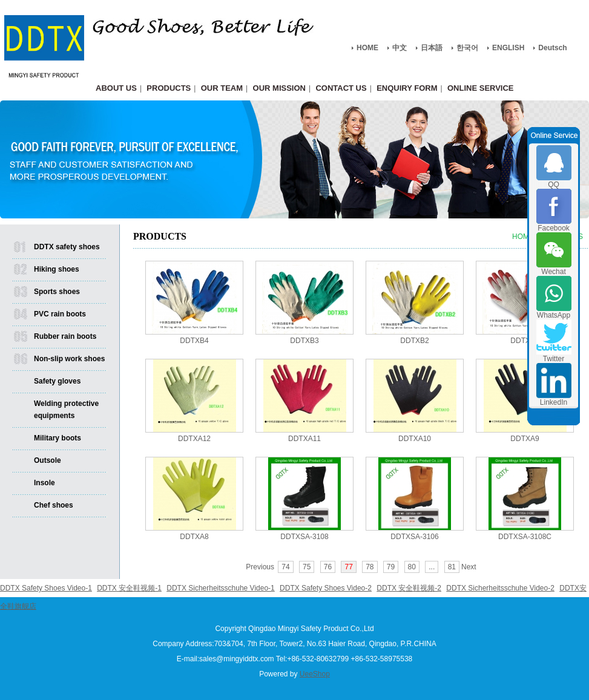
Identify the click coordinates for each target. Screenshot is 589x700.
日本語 (432, 48)
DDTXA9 (525, 439)
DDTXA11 (304, 439)
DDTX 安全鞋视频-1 (129, 588)
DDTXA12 (194, 439)
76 (328, 567)
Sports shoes (57, 292)
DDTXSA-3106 (414, 537)
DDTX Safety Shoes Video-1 (46, 588)
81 (452, 567)
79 (391, 567)
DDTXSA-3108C (525, 537)
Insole (44, 483)
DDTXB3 (304, 341)
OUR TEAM (222, 88)
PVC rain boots (60, 314)
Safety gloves (57, 381)
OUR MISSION (279, 88)
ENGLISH (508, 48)
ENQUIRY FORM (407, 88)
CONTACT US (341, 88)
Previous (260, 567)
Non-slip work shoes (69, 359)
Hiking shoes (57, 269)
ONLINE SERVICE (481, 88)
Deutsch (552, 48)
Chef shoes (54, 505)
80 (412, 567)
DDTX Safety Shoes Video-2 (326, 588)
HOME (367, 48)
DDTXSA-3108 (304, 537)
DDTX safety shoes (67, 247)
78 (370, 567)
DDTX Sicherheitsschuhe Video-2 (500, 588)
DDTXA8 (194, 537)
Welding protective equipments (66, 410)
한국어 (467, 48)
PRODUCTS (169, 88)
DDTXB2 (414, 341)
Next (469, 567)
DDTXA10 (415, 439)
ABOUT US (116, 88)
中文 (400, 48)
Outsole (48, 460)
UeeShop (315, 674)
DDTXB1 (525, 341)
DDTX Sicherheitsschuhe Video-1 (221, 588)
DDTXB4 (194, 341)
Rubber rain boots (65, 336)
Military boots (58, 438)
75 (307, 567)
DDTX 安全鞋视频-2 (409, 588)
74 (285, 567)
